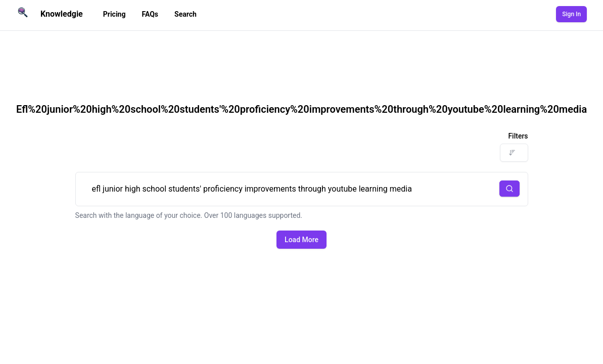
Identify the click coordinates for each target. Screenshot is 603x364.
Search (185, 14)
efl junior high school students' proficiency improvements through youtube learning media (302, 189)
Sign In (571, 14)
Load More (301, 240)
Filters (518, 136)
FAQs (150, 14)
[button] (509, 189)
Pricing (114, 14)
